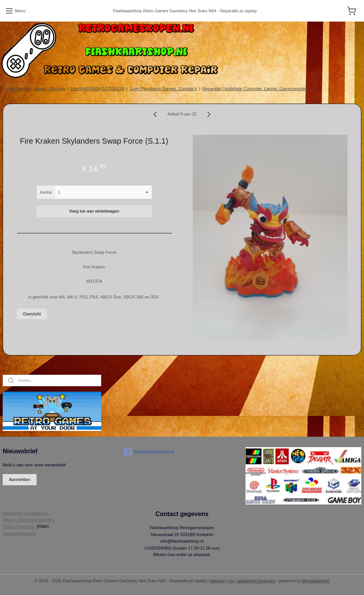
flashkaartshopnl (149, 452)
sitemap (217, 581)
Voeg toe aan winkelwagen (94, 211)
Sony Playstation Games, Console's (163, 89)
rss (231, 581)
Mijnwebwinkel (316, 581)
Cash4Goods (15, 89)
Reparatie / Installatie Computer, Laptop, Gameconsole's (255, 89)
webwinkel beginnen (256, 581)
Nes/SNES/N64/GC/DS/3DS (97, 89)
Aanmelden (20, 479)
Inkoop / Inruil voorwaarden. (29, 520)
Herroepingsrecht (19, 533)
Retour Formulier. (19, 526)
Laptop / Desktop (49, 89)
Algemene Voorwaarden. (26, 513)
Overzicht (32, 314)
